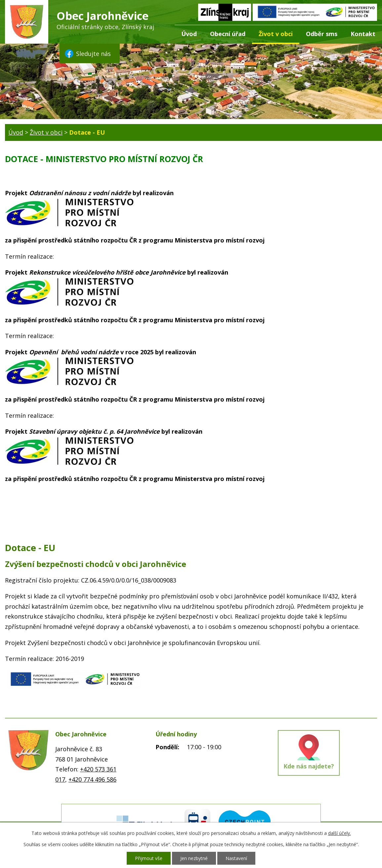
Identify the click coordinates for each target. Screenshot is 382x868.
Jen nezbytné (194, 858)
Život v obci (276, 34)
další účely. (340, 833)
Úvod (189, 34)
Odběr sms (322, 34)
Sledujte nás (87, 54)
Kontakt (363, 34)
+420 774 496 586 (92, 779)
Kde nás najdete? (309, 766)
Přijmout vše (149, 858)
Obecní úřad (228, 34)
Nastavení (236, 858)
